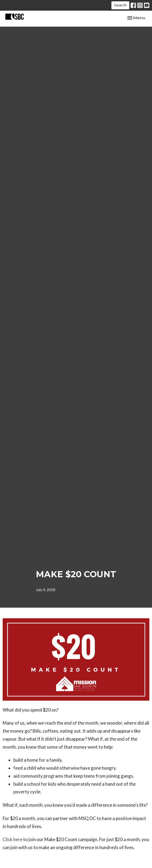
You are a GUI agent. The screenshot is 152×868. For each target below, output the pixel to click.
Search (120, 5)
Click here (13, 839)
